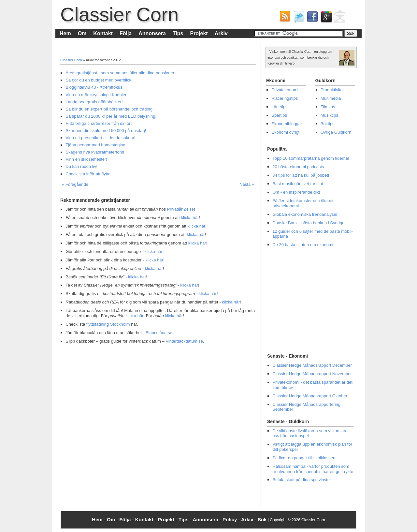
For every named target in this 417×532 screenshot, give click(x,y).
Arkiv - (249, 519)
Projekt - (168, 519)
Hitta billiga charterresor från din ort (99, 123)
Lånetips (279, 107)
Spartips (279, 115)
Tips (178, 33)
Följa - (127, 519)
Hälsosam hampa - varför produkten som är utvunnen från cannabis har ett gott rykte (313, 469)
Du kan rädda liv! (81, 166)
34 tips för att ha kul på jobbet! (301, 175)
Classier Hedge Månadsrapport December (312, 365)
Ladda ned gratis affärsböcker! (94, 102)
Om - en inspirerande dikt (296, 192)
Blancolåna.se (159, 333)
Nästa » (247, 184)
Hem (65, 33)
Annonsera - (208, 519)
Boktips (328, 124)
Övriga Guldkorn (336, 132)
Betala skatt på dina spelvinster (302, 480)
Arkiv (221, 33)
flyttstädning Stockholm (108, 324)
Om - (113, 519)
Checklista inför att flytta (88, 174)
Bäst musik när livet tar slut (298, 184)
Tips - (186, 519)
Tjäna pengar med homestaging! (96, 145)
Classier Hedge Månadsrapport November (312, 374)
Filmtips (328, 107)
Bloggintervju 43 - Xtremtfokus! (94, 87)
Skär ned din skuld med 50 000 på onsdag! (106, 131)
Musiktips (329, 115)
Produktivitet (332, 90)
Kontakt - (146, 519)
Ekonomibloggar (287, 124)
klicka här (190, 218)
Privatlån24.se (180, 209)
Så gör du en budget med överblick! (99, 80)
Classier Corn (119, 15)
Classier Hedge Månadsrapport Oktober (310, 396)
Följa (126, 33)
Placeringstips (285, 98)
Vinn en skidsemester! (86, 159)
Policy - (232, 519)
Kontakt (103, 33)
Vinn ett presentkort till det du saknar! (100, 138)
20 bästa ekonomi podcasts (298, 167)
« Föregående (75, 184)
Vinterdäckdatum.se (184, 341)
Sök (262, 519)
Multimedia (331, 98)
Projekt (199, 33)
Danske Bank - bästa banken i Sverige (308, 223)
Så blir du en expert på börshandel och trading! (109, 109)
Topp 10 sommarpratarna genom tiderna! (311, 158)
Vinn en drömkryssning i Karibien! (97, 95)
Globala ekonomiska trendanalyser (305, 214)
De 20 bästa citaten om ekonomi (303, 245)
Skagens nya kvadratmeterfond (95, 152)
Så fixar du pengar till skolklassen (304, 458)
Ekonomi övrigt (285, 132)
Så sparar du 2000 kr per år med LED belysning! (111, 116)
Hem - (99, 519)
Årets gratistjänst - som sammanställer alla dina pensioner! (120, 73)
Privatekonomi (285, 90)
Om (82, 33)
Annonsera (152, 33)
